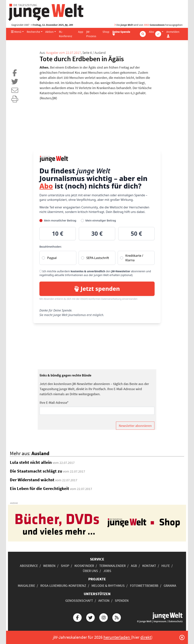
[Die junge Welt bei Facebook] (77, 617)
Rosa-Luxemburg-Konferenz (63, 586)
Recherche (33, 32)
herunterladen (117, 637)
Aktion (49, 32)
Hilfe (166, 566)
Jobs (107, 571)
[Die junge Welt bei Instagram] (104, 617)
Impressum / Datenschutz (168, 621)
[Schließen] (182, 637)
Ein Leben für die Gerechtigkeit (40, 488)
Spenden (122, 601)
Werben (49, 566)
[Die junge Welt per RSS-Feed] (117, 617)
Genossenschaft (79, 601)
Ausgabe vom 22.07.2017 (63, 53)
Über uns (90, 571)
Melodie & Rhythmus (108, 586)
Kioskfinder (84, 566)
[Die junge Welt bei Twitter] (90, 617)
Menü (16, 32)
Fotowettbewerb (144, 586)
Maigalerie (26, 586)
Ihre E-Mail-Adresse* (54, 403)
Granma (170, 586)
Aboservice (29, 566)
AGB (134, 566)
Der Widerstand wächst (32, 480)
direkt (146, 637)
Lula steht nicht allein (31, 462)
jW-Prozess (91, 34)
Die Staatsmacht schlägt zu (36, 471)
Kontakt (149, 566)
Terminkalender (112, 566)
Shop (106, 32)
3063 (146, 25)
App (81, 32)
